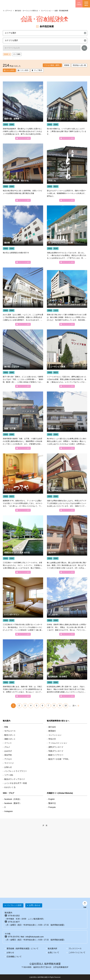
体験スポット (10, 739)
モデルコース (10, 731)
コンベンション (46, 11)
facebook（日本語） (13, 799)
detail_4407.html (67, 297)
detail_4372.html (23, 483)
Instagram (8, 811)
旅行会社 (52, 727)
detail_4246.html (23, 421)
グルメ (7, 747)
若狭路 (6, 54)
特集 (6, 727)
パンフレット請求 (14, 905)
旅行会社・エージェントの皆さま (26, 11)
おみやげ (8, 751)
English (51, 799)
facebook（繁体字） (13, 803)
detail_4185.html (67, 483)
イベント (8, 743)
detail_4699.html (23, 544)
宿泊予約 (8, 755)
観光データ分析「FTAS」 (59, 759)
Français (52, 807)
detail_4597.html (67, 235)
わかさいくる (10, 787)
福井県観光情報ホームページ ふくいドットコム (16, 4)
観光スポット (10, 735)
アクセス (8, 759)
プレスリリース (75, 949)
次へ (74, 706)
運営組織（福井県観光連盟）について (22, 949)
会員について (53, 952)
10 (66, 706)
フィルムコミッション (58, 743)
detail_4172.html (23, 668)
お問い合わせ (35, 905)
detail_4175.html (23, 111)
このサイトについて (77, 952)
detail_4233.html (67, 111)
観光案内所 (52, 949)
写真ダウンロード (56, 751)
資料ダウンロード (56, 747)
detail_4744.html (23, 173)
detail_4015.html (67, 421)
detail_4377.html (67, 173)
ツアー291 (9, 775)
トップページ (7, 11)
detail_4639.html (23, 607)
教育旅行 (52, 731)
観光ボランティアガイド (15, 779)
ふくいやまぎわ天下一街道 (16, 783)
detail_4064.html (67, 544)
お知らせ (8, 767)
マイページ (9, 763)
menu (86, 4)
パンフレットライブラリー (16, 771)
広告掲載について (14, 957)
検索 (84, 48)
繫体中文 (52, 803)
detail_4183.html (23, 297)
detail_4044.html (23, 235)
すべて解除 (17, 54)
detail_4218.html (23, 359)
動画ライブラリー (56, 755)
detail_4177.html (67, 607)
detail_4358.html (67, 359)
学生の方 (52, 739)
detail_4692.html (67, 668)
